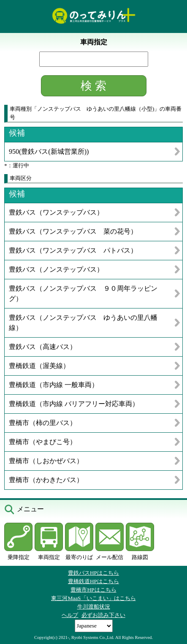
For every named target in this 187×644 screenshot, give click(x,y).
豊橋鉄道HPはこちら (93, 581)
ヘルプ (70, 615)
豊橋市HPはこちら (93, 590)
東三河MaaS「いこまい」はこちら (93, 598)
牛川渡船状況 (94, 607)
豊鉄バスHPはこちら (93, 573)
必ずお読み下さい (103, 615)
